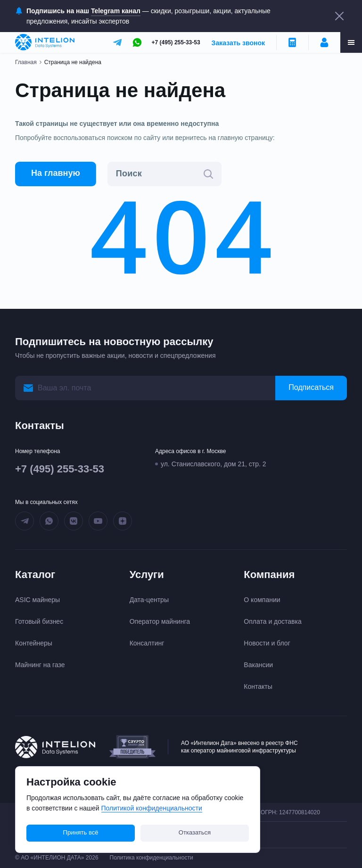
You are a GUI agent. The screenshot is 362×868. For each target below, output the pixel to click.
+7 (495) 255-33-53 (176, 42)
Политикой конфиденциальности (152, 808)
